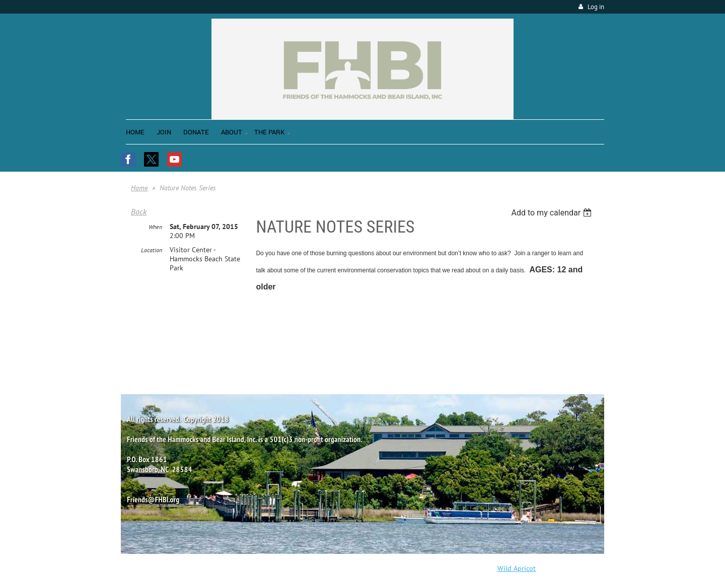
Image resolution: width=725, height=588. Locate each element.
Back (139, 211)
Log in (596, 7)
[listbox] (553, 213)
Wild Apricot (517, 568)
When (155, 227)
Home (139, 188)
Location (152, 250)
